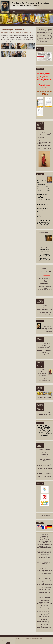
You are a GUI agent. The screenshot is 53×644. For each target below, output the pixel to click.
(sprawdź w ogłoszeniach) (44, 222)
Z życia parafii (11, 33)
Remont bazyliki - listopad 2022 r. (23, 33)
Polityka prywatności (44, 516)
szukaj (23, 11)
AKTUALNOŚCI (4, 33)
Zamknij (8, 643)
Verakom (18, 640)
